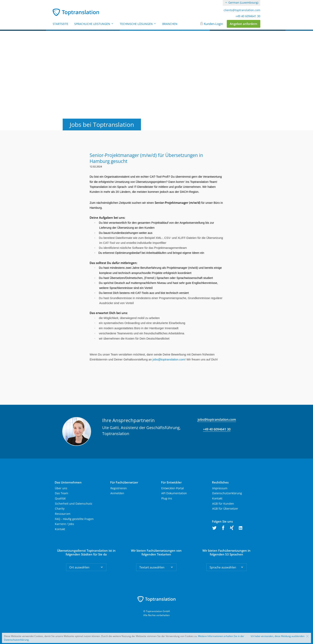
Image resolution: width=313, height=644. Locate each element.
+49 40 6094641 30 (248, 16)
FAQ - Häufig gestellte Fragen (74, 519)
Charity (60, 509)
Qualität (60, 498)
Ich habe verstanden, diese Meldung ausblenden (278, 636)
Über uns (61, 488)
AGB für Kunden (223, 504)
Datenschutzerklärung (227, 493)
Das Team (61, 493)
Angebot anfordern (244, 24)
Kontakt (60, 529)
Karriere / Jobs (64, 524)
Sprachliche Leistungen (94, 24)
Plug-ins (167, 498)
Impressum (220, 488)
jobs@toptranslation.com (217, 419)
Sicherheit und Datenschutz (74, 504)
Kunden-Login (213, 24)
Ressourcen (63, 514)
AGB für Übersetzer (225, 509)
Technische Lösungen (138, 24)
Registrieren (119, 488)
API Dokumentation (174, 493)
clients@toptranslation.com (242, 10)
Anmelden (117, 493)
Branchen (170, 24)
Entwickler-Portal (173, 488)
